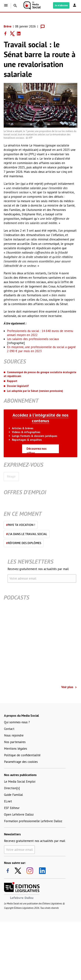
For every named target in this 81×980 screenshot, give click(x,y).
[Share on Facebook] (7, 34)
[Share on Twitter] (14, 34)
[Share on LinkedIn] (20, 34)
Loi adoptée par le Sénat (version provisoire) (35, 391)
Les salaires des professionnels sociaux (33, 339)
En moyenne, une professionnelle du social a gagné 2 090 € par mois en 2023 (41, 349)
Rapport (12, 381)
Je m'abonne (61, 5)
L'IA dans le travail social (27, 534)
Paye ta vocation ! (21, 525)
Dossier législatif (18, 386)
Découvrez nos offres (37, 450)
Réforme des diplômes (24, 543)
